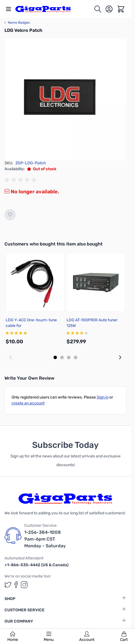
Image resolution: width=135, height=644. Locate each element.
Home (13, 637)
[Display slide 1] (55, 357)
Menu (49, 637)
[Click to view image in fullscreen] (65, 99)
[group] (21, 180)
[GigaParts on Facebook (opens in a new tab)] (16, 585)
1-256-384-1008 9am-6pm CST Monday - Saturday (45, 539)
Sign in (103, 397)
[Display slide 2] (62, 357)
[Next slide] (120, 357)
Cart (124, 637)
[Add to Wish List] (10, 215)
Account (87, 637)
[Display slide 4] (76, 357)
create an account (28, 403)
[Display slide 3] (69, 357)
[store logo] (46, 9)
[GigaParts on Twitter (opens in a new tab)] (8, 585)
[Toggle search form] (98, 9)
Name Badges (17, 23)
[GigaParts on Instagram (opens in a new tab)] (24, 585)
